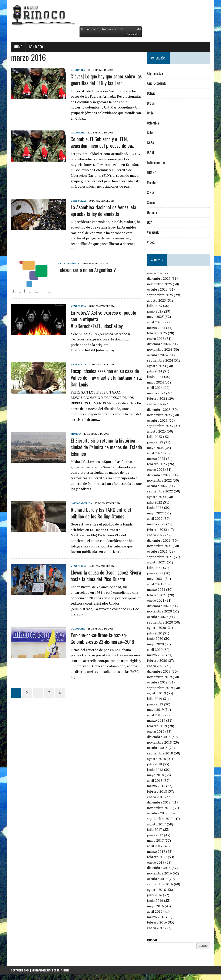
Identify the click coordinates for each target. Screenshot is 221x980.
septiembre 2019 (160, 688)
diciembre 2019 (159, 671)
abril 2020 (155, 650)
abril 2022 (155, 518)
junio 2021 (155, 573)
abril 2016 (155, 911)
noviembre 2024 (159, 349)
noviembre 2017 (159, 808)
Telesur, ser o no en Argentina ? (87, 270)
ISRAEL (151, 153)
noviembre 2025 (159, 284)
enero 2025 (156, 339)
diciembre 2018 (159, 737)
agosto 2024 (156, 366)
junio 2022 (155, 508)
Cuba (150, 133)
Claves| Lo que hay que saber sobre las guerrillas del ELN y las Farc (106, 79)
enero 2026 (156, 273)
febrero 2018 (157, 791)
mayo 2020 (155, 644)
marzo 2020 (156, 655)
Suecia (151, 203)
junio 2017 (155, 835)
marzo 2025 (156, 328)
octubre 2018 (157, 748)
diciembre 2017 (159, 802)
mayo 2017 (155, 840)
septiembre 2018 (160, 753)
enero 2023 (156, 469)
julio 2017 (155, 829)
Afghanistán (155, 73)
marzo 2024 (156, 393)
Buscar (152, 940)
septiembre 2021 (160, 557)
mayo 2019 (155, 709)
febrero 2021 (157, 595)
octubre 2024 (157, 355)
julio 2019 (155, 699)
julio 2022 (155, 502)
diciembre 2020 (159, 606)
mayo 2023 (155, 448)
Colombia (78, 70)
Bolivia (151, 93)
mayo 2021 (155, 579)
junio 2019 (155, 704)
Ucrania (152, 212)
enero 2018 (156, 797)
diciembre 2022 (159, 475)
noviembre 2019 (159, 677)
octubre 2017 (157, 813)
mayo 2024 (155, 382)
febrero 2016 (157, 922)
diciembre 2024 (159, 344)
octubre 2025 (157, 289)
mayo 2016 (155, 906)
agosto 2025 (156, 300)
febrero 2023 (157, 464)
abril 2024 (155, 388)
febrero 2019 (157, 726)
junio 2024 (155, 377)
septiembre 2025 (160, 295)
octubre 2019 (157, 682)
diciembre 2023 (159, 410)
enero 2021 (156, 600)
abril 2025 (155, 322)
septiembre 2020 (160, 622)
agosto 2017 (156, 824)
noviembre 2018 (159, 742)
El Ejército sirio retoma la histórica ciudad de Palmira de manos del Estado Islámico (106, 447)
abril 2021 (155, 584)
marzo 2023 (156, 459)
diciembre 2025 (159, 278)
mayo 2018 (155, 775)
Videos (151, 242)
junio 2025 (155, 311)
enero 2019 (156, 731)
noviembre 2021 (159, 546)
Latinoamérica (69, 263)
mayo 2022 (155, 513)
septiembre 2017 (160, 819)
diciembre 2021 (159, 540)
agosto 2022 (156, 497)
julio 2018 (155, 764)
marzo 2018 (156, 786)
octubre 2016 (157, 879)
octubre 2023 (157, 420)
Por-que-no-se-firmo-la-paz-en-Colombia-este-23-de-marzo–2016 (102, 638)
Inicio (18, 47)
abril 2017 (155, 846)
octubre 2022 (157, 486)
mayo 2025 (155, 317)
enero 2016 (156, 928)
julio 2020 (155, 633)
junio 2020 (155, 638)
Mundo (76, 434)
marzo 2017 (156, 851)
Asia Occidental (157, 83)
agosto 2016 (156, 890)
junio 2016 (155, 900)
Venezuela (78, 201)
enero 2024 (156, 404)
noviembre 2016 (159, 873)
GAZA (150, 143)
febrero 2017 (157, 857)
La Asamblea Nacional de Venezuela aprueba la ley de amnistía (103, 210)
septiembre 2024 (160, 360)
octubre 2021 (157, 551)
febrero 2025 (157, 333)
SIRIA (150, 193)
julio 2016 (155, 895)
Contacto (36, 47)
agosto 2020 (156, 628)
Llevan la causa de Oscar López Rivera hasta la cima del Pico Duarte (106, 575)
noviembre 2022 (159, 480)
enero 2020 (156, 666)
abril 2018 (155, 780)
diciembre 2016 (159, 868)
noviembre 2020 (159, 611)
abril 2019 (155, 715)
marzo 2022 (156, 524)
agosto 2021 (156, 562)
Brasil (151, 103)
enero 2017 (156, 862)
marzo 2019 (156, 720)
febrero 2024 (157, 398)
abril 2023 (155, 453)
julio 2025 (155, 306)
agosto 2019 (156, 693)
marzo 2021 (156, 589)
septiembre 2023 (160, 426)
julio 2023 (155, 437)
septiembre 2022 (160, 491)
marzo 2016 (156, 917)
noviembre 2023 (159, 415)
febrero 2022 (157, 530)
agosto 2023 (156, 431)
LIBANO (152, 173)
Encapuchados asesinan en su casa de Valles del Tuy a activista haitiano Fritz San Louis (106, 377)
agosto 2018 (156, 759)
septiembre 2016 (160, 884)
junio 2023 (155, 442)
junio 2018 (155, 770)
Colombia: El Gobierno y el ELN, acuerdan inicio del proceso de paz (102, 142)
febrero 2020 (157, 660)
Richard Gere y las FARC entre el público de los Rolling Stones (101, 513)
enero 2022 (156, 535)
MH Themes (63, 970)
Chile (150, 113)
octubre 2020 (157, 617)
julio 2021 (155, 568)
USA (150, 222)
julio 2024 (155, 371)
